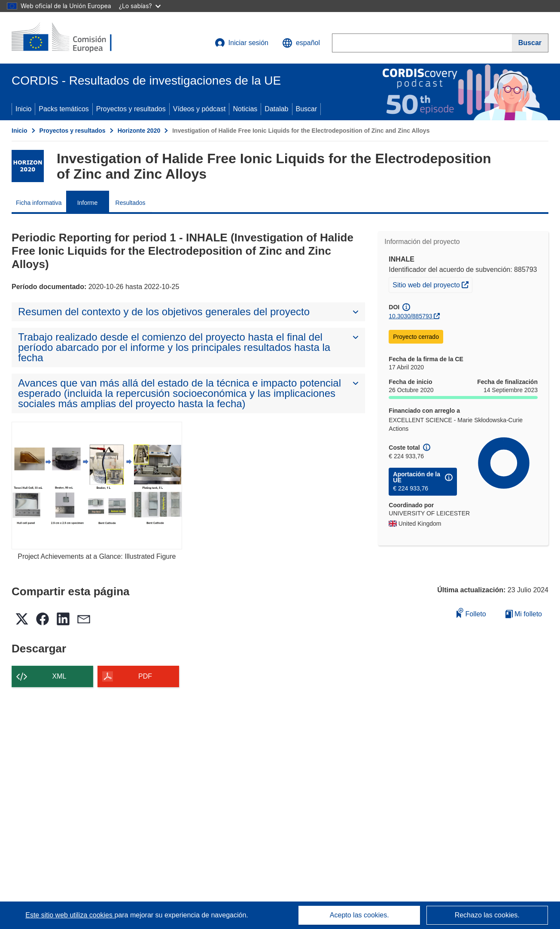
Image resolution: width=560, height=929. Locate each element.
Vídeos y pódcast (199, 109)
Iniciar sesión (242, 43)
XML (59, 676)
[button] (301, 43)
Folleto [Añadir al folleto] (471, 613)
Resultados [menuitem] (131, 203)
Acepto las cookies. (359, 915)
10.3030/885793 (410, 316)
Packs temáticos (64, 109)
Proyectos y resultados (131, 109)
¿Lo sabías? (140, 6)
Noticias (245, 109)
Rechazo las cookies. (487, 915)
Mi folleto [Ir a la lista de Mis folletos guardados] (524, 614)
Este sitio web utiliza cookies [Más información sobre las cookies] (70, 915)
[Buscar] (530, 43)
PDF (145, 676)
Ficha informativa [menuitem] (39, 203)
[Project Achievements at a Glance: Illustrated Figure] (97, 486)
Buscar (307, 109)
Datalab (276, 109)
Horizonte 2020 (139, 131)
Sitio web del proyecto (432, 284)
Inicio (23, 109)
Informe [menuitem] (87, 203)
